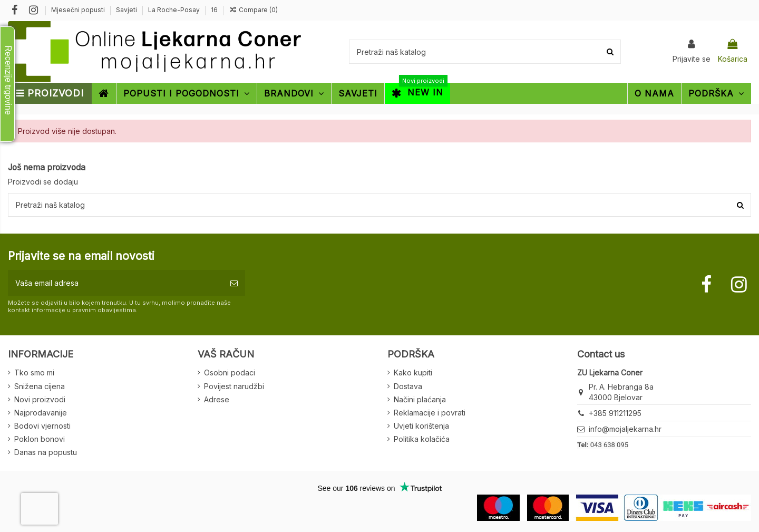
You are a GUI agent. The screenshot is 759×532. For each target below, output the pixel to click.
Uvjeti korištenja (421, 426)
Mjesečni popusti (79, 10)
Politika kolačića (422, 439)
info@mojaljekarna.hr (625, 429)
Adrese (217, 399)
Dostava (408, 386)
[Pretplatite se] (234, 283)
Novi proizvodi (40, 399)
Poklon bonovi (40, 439)
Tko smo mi (34, 373)
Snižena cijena (40, 386)
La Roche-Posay (175, 10)
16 (214, 10)
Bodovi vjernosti (42, 426)
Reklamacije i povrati (430, 413)
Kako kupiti (413, 373)
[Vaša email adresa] (115, 283)
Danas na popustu (46, 452)
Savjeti (127, 10)
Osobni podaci (230, 373)
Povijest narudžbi (234, 386)
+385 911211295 (615, 413)
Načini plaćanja (420, 399)
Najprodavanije (41, 413)
